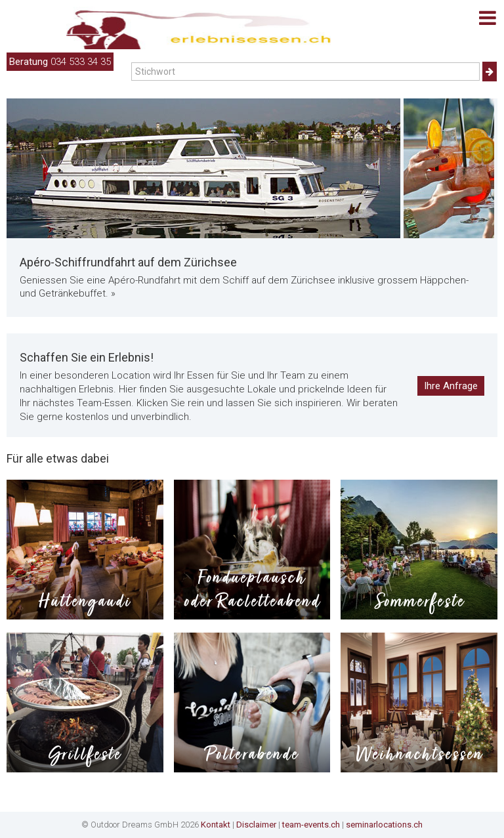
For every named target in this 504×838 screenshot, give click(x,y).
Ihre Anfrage (451, 386)
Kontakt (216, 825)
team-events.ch (311, 825)
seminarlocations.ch (384, 825)
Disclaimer (256, 825)
